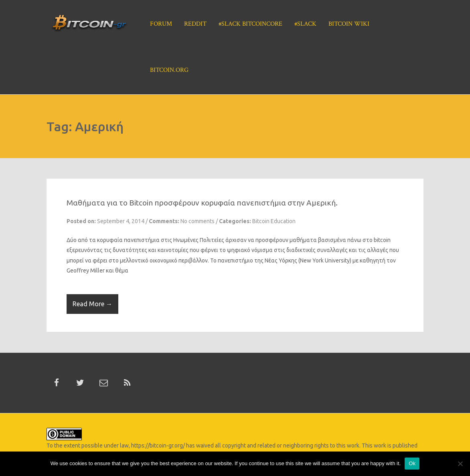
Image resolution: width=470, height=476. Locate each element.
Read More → (92, 304)
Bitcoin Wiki (349, 24)
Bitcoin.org (169, 70)
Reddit (195, 24)
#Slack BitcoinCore (250, 24)
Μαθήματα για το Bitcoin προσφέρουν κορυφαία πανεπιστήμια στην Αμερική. (202, 203)
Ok (412, 463)
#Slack (305, 24)
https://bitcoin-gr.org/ (158, 445)
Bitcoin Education (274, 221)
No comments (198, 221)
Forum (161, 24)
